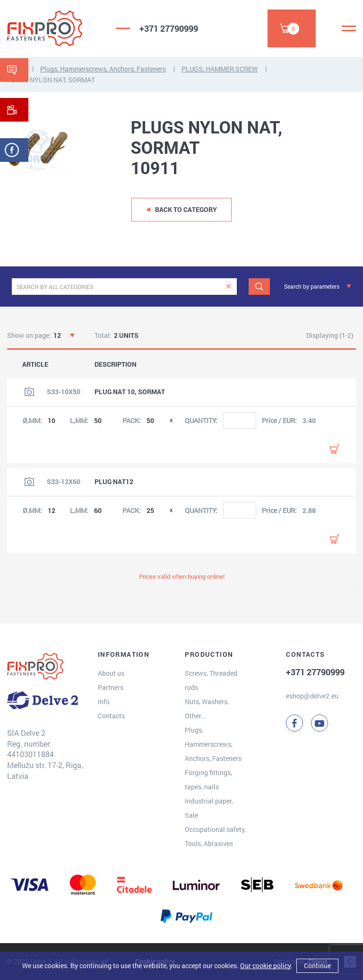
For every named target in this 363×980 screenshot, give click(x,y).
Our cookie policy (265, 966)
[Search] (259, 287)
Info (104, 702)
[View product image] (29, 392)
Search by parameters (312, 286)
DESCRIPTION (116, 364)
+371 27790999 (169, 28)
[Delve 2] (54, 28)
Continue (317, 966)
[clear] (229, 287)
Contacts (111, 716)
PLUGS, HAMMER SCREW (220, 69)
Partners (111, 687)
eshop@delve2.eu (312, 696)
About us (111, 673)
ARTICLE (35, 364)
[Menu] (349, 28)
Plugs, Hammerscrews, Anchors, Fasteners (103, 69)
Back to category (186, 209)
